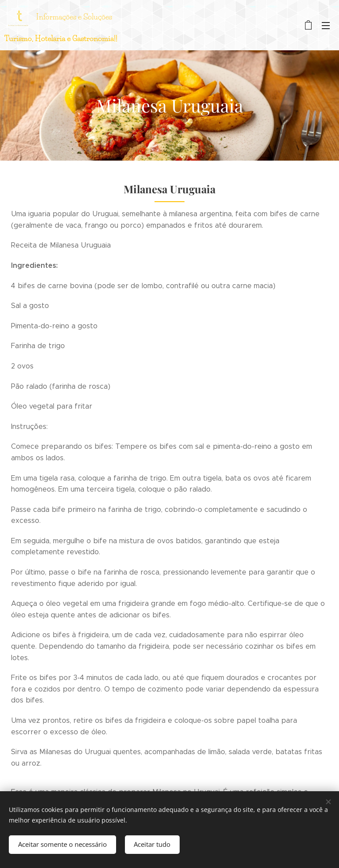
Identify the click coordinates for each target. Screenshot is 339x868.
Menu (326, 26)
